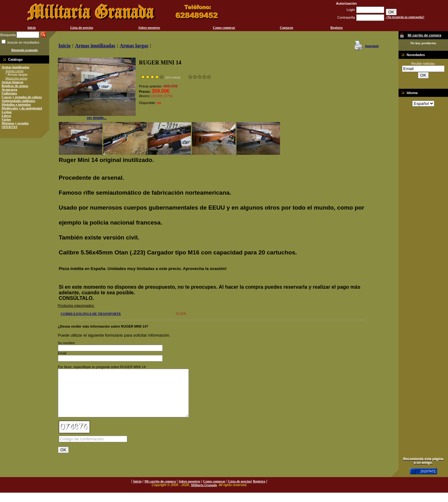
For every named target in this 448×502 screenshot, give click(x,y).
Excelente (209, 77)
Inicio (32, 27)
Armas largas (134, 46)
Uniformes (9, 93)
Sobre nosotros (149, 27)
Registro (337, 27)
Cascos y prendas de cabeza (22, 97)
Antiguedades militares (18, 101)
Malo (195, 77)
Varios (6, 119)
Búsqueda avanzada (24, 50)
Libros (6, 116)
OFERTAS (9, 127)
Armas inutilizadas (15, 67)
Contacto (286, 27)
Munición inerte (16, 78)
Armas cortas (14, 71)
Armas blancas (12, 82)
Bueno (200, 77)
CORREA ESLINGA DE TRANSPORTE (91, 314)
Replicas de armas (15, 86)
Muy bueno (204, 77)
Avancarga (9, 89)
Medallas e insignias (16, 104)
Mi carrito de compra (160, 490)
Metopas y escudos (15, 123)
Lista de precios (82, 27)
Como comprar (224, 27)
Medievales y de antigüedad (22, 108)
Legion (7, 112)
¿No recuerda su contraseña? (405, 17)
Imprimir (372, 46)
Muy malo (190, 77)
